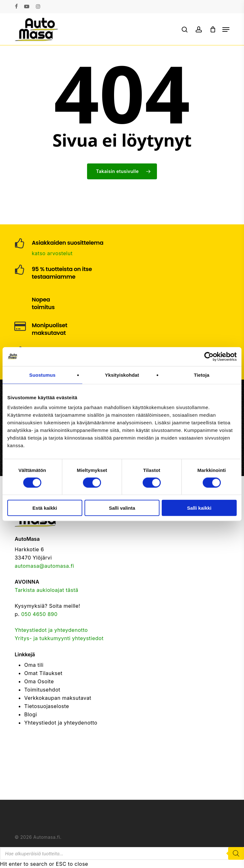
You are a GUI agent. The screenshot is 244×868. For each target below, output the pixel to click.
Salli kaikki (199, 508)
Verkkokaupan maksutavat (58, 698)
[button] (226, 30)
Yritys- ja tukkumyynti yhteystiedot (59, 638)
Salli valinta (122, 508)
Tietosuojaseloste (47, 706)
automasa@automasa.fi (44, 566)
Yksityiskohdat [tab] (122, 375)
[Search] (236, 853)
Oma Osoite (39, 681)
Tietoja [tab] (202, 375)
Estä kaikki (45, 508)
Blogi (30, 714)
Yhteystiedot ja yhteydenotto (51, 630)
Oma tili (34, 665)
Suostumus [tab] (42, 375)
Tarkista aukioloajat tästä (46, 590)
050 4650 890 (39, 614)
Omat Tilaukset (43, 673)
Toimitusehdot (42, 690)
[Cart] (213, 29)
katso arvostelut (52, 253)
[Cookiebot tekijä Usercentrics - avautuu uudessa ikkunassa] (209, 356)
